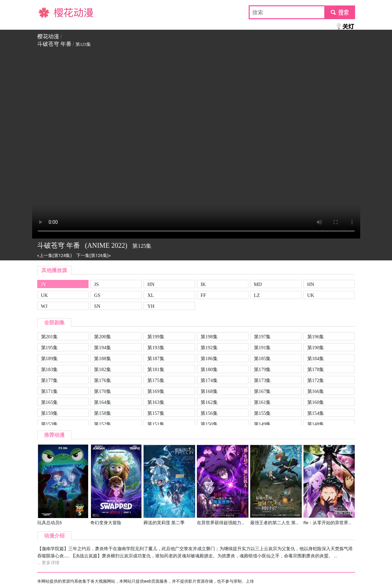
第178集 (316, 369)
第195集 (50, 348)
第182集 (103, 369)
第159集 (50, 413)
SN (97, 306)
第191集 (262, 348)
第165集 (50, 402)
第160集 (316, 402)
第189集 (50, 358)
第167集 (262, 391)
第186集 (209, 358)
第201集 (50, 337)
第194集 (103, 348)
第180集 (209, 369)
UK (45, 295)
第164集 (103, 402)
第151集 (156, 424)
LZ (257, 295)
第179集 (262, 369)
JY (44, 284)
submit (340, 12)
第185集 (262, 358)
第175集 (156, 380)
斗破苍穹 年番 (54, 44)
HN (151, 284)
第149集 (262, 424)
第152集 (103, 424)
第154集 (316, 413)
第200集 (103, 337)
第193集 (156, 348)
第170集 (103, 391)
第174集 (209, 380)
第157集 (156, 413)
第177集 (50, 380)
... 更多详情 (48, 563)
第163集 (156, 402)
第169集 (156, 391)
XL (151, 295)
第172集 (316, 380)
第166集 (316, 391)
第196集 (316, 337)
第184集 (316, 358)
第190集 (316, 348)
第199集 (156, 337)
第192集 (209, 348)
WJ (44, 306)
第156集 (209, 413)
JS (96, 284)
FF (203, 295)
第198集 (209, 337)
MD (258, 284)
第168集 (209, 391)
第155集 (262, 413)
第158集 (103, 413)
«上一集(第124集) (55, 255)
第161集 (262, 402)
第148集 (316, 424)
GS (97, 295)
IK (203, 284)
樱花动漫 (48, 12)
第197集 (262, 337)
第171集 (50, 391)
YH (151, 306)
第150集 (209, 424)
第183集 (50, 369)
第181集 (156, 369)
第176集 (103, 380)
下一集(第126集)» (93, 255)
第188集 (103, 358)
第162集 (209, 402)
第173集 (262, 380)
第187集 (156, 358)
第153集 (50, 424)
